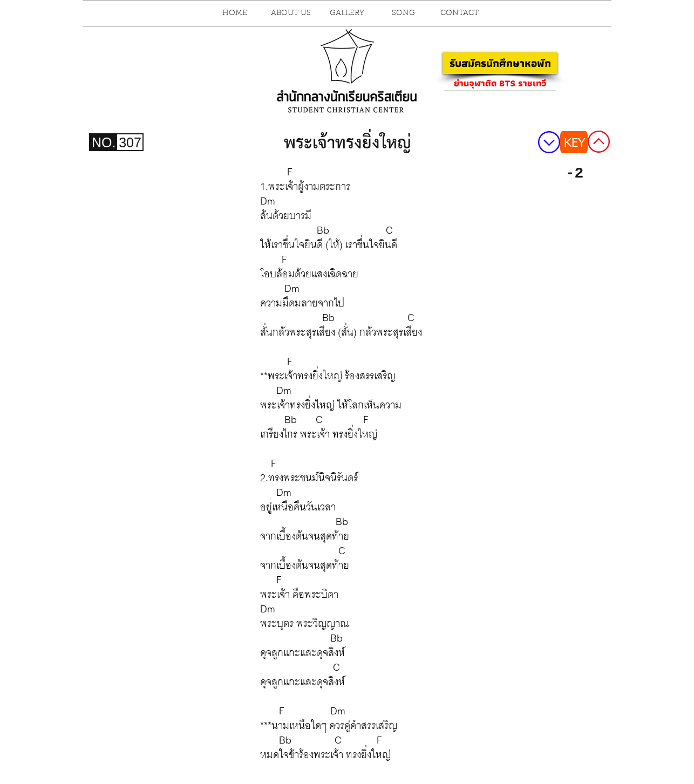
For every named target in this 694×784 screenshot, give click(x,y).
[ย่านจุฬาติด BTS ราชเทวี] (500, 83)
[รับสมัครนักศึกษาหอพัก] (500, 63)
